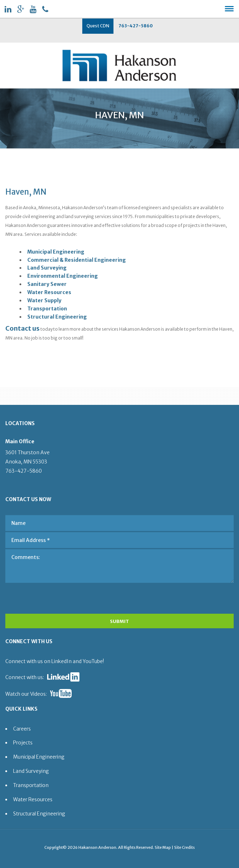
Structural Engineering (57, 317)
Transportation (47, 309)
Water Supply (44, 300)
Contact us (23, 328)
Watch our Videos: (26, 694)
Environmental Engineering (63, 276)
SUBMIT (119, 621)
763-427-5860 (136, 26)
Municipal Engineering (56, 252)
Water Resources (49, 292)
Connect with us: (25, 677)
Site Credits (184, 847)
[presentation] (52, 596)
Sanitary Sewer (47, 284)
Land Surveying (47, 268)
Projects (23, 743)
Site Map (163, 847)
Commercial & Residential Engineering (77, 260)
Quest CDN (98, 26)
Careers (22, 729)
